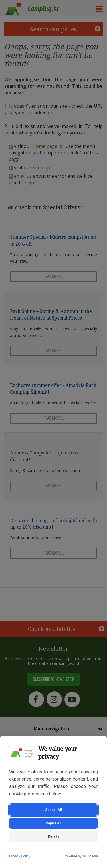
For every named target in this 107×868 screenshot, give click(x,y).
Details (53, 836)
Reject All (53, 823)
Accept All (53, 810)
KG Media (90, 856)
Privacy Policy (20, 856)
